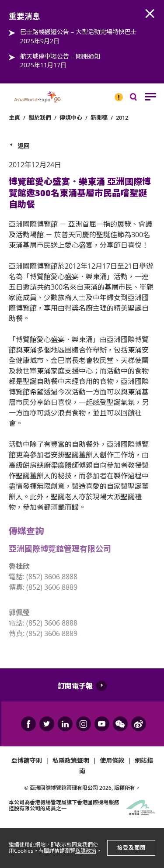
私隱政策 (86, 851)
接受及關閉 (131, 848)
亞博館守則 (27, 760)
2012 (122, 118)
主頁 (14, 118)
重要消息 (116, 93)
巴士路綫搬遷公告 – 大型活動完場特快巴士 (79, 32)
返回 (24, 146)
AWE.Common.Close (150, 14)
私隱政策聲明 (71, 760)
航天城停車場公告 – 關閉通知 (60, 56)
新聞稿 (99, 118)
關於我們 (40, 118)
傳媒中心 (71, 118)
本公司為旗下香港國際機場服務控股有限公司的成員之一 (64, 805)
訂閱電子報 (75, 686)
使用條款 (112, 760)
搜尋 (140, 99)
